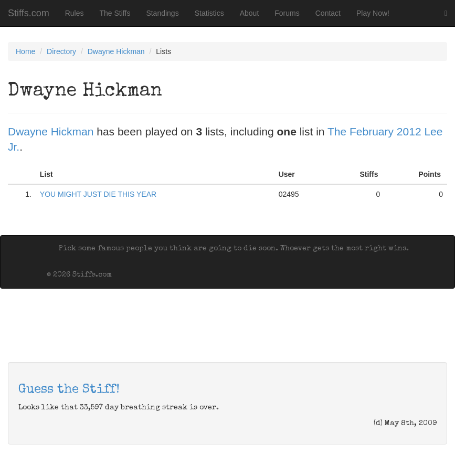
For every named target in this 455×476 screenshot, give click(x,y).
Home (25, 51)
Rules (75, 13)
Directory (61, 51)
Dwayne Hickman (116, 51)
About (250, 13)
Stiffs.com (29, 13)
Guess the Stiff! (69, 390)
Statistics (209, 13)
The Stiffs (115, 13)
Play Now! (373, 13)
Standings (162, 13)
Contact (328, 13)
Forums (287, 13)
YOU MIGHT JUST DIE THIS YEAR (98, 194)
